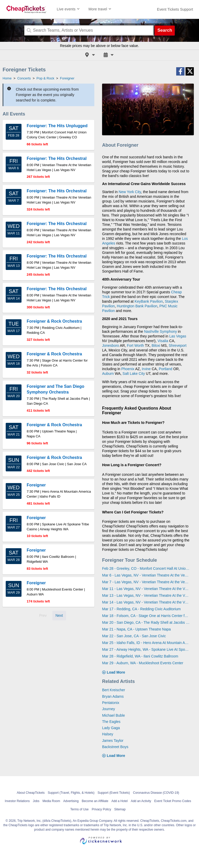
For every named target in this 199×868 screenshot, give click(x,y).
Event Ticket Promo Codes (173, 801)
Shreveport (177, 345)
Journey (109, 709)
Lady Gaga (111, 728)
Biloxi (156, 345)
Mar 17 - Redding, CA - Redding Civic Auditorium (141, 609)
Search (165, 30)
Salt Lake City (134, 374)
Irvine (146, 369)
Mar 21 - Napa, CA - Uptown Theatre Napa (136, 629)
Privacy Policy (101, 809)
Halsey (108, 734)
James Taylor (113, 741)
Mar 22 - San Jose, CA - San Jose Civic (134, 636)
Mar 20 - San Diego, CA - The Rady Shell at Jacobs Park (146, 622)
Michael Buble (113, 715)
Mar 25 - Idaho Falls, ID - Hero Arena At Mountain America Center (146, 643)
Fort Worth (136, 345)
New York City (130, 192)
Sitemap (120, 809)
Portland (166, 369)
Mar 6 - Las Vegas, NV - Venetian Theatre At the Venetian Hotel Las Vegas (146, 575)
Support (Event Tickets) (114, 793)
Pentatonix (111, 703)
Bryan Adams (113, 696)
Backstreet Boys (115, 747)
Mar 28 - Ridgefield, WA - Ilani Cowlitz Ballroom (140, 656)
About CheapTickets (31, 793)
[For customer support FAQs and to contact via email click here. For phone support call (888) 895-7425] (175, 9)
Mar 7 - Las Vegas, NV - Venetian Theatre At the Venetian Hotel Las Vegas (146, 582)
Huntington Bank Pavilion (137, 306)
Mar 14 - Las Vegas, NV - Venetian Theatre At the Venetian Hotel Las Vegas (146, 602)
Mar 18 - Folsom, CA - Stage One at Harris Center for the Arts (146, 616)
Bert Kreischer (114, 690)
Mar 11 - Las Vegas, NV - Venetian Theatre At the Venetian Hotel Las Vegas (146, 589)
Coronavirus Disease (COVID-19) (156, 793)
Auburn (108, 374)
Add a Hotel (120, 801)
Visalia (163, 341)
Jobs (36, 801)
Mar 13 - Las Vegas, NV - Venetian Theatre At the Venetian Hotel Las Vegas (146, 595)
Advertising (71, 801)
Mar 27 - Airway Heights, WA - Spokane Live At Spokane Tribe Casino (146, 649)
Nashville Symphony (161, 331)
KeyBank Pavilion (149, 301)
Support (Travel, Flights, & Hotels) (71, 793)
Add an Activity (141, 801)
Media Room (51, 801)
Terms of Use (79, 809)
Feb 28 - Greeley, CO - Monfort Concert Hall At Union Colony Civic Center (146, 568)
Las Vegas (178, 336)
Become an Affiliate (95, 801)
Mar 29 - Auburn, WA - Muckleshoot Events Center (143, 663)
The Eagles (111, 722)
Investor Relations (17, 801)
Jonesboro (111, 345)
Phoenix (128, 369)
